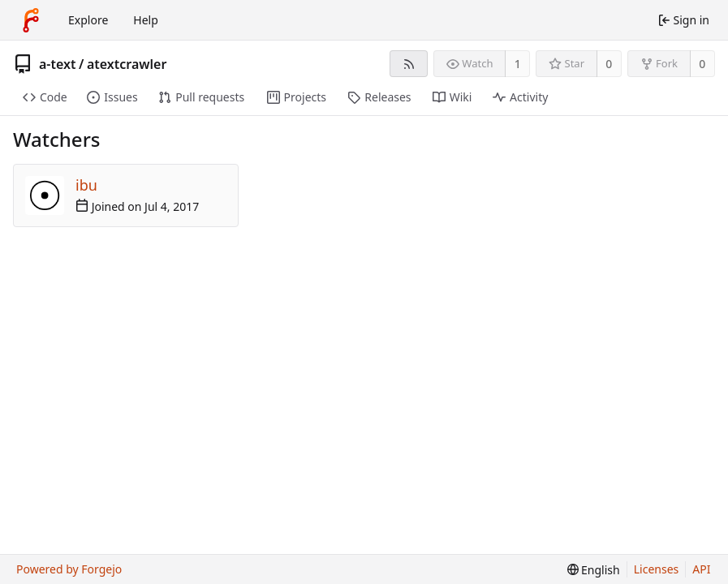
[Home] (31, 20)
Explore (88, 20)
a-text (57, 64)
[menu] (594, 570)
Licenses (657, 569)
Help (146, 20)
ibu (86, 185)
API (701, 569)
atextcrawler (127, 64)
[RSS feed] (409, 64)
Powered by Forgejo (69, 569)
